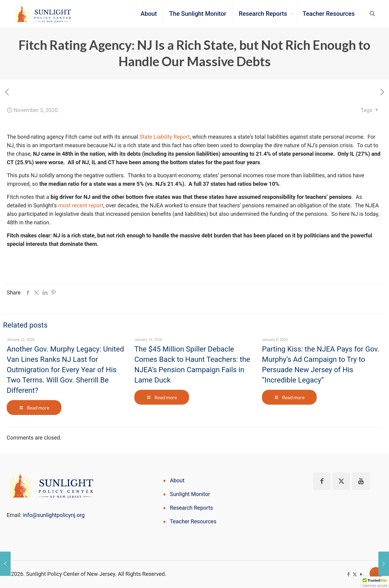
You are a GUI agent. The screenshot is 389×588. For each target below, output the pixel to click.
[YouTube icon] (361, 574)
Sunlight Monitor (190, 494)
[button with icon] (322, 481)
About (177, 480)
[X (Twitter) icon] (355, 574)
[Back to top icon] (376, 573)
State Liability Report (165, 137)
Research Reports (191, 508)
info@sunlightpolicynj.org (54, 515)
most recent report (81, 205)
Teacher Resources (193, 521)
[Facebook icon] (348, 574)
